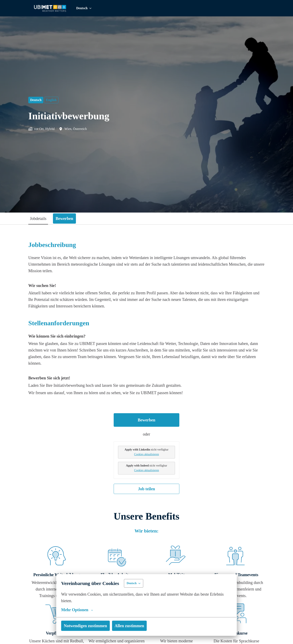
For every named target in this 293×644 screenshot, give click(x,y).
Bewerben (147, 420)
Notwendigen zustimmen (86, 626)
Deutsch (36, 100)
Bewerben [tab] (67, 218)
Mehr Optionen (77, 610)
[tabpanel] (146, 368)
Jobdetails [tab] (39, 218)
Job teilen (146, 489)
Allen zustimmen (132, 626)
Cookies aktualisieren (147, 454)
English (52, 100)
